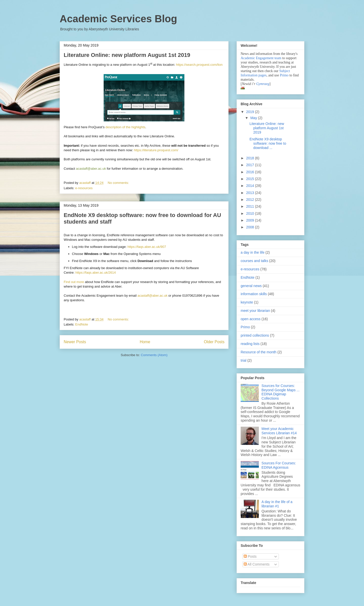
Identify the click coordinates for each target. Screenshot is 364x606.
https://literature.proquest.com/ (156, 150)
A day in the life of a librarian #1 (277, 504)
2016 (251, 172)
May (254, 118)
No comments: (119, 183)
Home (145, 342)
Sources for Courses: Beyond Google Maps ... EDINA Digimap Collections (281, 392)
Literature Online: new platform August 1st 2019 (127, 55)
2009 (251, 220)
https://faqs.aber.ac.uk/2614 (96, 273)
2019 (251, 112)
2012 (251, 200)
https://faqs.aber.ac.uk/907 (147, 247)
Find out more (74, 282)
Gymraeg (263, 84)
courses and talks (254, 261)
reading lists (250, 344)
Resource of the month (259, 352)
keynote (247, 302)
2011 (251, 206)
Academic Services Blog (118, 19)
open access (251, 319)
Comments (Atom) (154, 355)
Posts (250, 556)
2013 (251, 193)
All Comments (257, 564)
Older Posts (214, 342)
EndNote (82, 324)
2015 (251, 179)
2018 (251, 158)
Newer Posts (75, 342)
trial (244, 360)
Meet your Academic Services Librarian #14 (279, 431)
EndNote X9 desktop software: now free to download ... (268, 143)
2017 (251, 165)
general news (251, 286)
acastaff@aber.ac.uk (152, 296)
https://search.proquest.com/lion (199, 65)
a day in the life (253, 252)
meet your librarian (255, 311)
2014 (251, 186)
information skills (254, 294)
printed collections (255, 335)
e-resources (84, 188)
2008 (251, 227)
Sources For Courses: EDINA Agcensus (279, 465)
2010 (251, 213)
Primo (285, 75)
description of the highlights (125, 127)
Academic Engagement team (261, 58)
